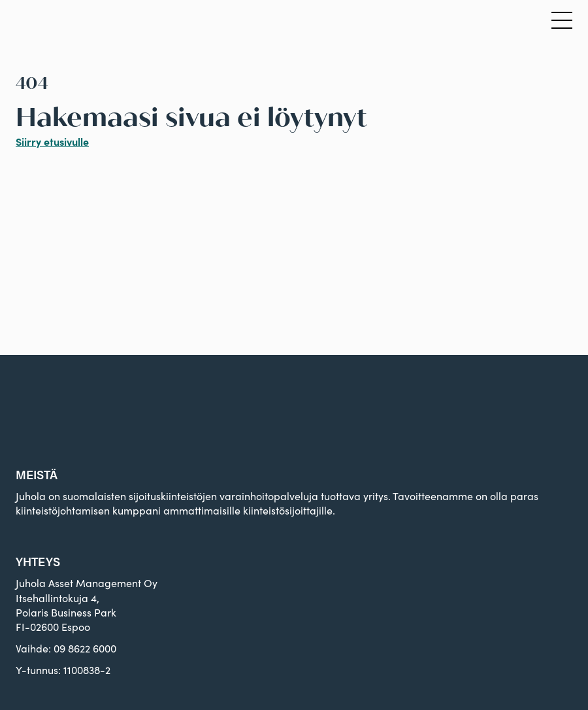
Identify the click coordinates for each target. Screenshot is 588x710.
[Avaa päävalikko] (562, 21)
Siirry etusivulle (52, 141)
